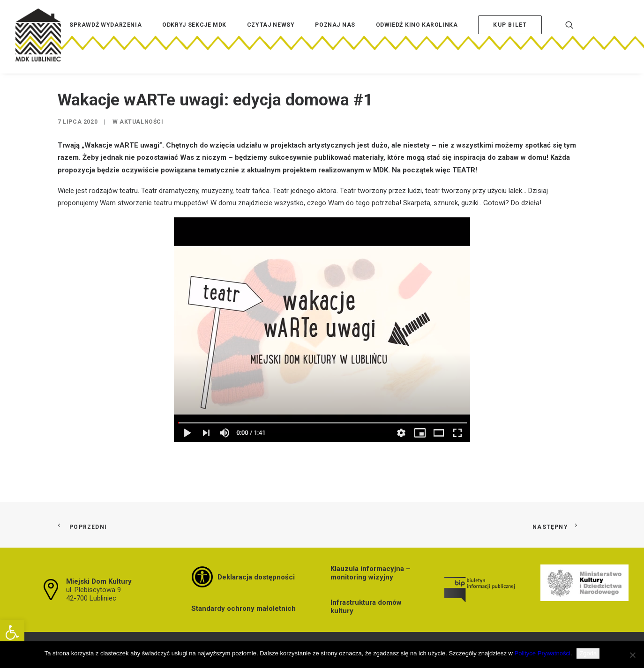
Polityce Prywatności (543, 653)
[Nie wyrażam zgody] (632, 655)
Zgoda (588, 653)
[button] (12, 632)
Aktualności (142, 122)
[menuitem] (105, 39)
